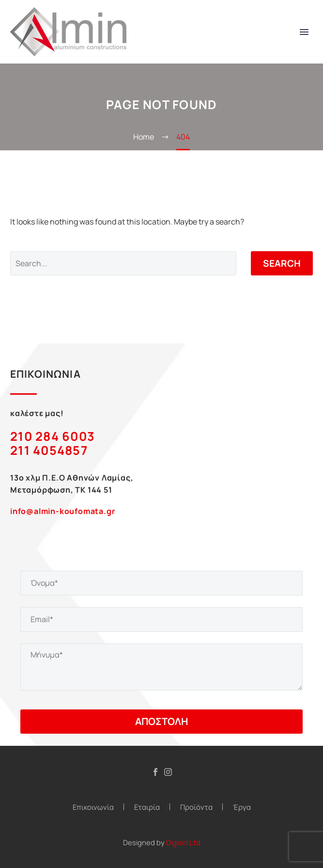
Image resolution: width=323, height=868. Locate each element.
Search (282, 263)
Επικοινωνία (93, 807)
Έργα (242, 807)
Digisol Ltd (183, 842)
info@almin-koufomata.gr (62, 511)
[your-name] (161, 583)
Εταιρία (147, 807)
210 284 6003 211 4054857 (53, 443)
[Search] (123, 263)
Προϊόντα (196, 807)
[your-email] (161, 619)
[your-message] (161, 667)
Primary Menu (304, 32)
